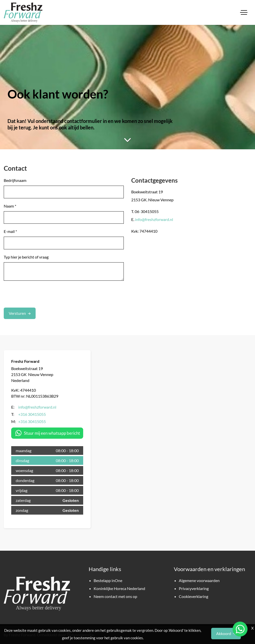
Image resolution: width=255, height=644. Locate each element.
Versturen (17, 313)
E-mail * (10, 231)
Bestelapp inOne (108, 580)
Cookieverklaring (193, 596)
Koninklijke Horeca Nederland (119, 588)
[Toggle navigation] (244, 12)
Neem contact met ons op (115, 596)
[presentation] (42, 294)
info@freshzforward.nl (154, 219)
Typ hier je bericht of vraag (26, 257)
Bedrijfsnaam (15, 180)
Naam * (10, 206)
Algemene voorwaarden (199, 580)
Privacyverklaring (194, 588)
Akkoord (224, 633)
